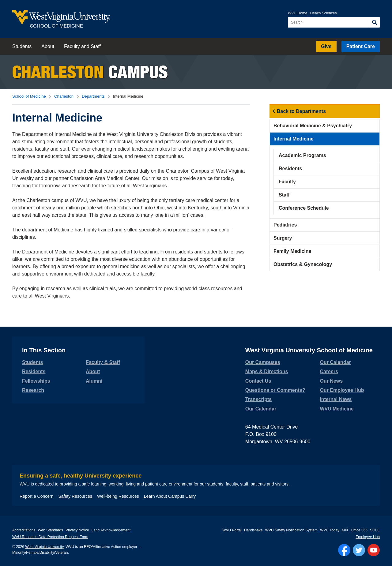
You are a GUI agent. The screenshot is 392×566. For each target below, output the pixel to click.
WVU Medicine (337, 409)
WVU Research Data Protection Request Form (50, 537)
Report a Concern (37, 496)
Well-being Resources (118, 496)
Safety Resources (75, 496)
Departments (93, 96)
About (48, 46)
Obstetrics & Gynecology (303, 264)
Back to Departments (301, 111)
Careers (329, 371)
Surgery (283, 238)
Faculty (287, 182)
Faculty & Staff (103, 362)
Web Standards (50, 530)
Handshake (253, 530)
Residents (290, 169)
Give (326, 46)
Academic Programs (302, 155)
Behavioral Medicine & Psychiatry (313, 126)
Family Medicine (292, 251)
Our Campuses (263, 362)
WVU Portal (232, 530)
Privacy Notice (77, 530)
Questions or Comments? (275, 390)
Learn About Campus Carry (170, 496)
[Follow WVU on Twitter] (359, 550)
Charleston (64, 96)
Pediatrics (285, 225)
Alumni (94, 381)
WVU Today (330, 530)
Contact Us (258, 381)
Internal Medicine (294, 139)
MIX (345, 530)
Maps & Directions (267, 371)
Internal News (336, 399)
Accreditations (24, 530)
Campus (90, 72)
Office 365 (359, 530)
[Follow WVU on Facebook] (344, 550)
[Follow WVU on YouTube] (374, 550)
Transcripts (258, 399)
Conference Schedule (304, 208)
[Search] (374, 22)
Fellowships (36, 381)
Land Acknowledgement (111, 530)
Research (33, 390)
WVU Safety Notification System (291, 530)
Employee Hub (368, 537)
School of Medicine (29, 96)
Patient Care (361, 46)
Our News (331, 381)
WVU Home (298, 13)
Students (22, 46)
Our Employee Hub (342, 390)
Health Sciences (324, 13)
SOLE (375, 530)
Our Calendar (261, 409)
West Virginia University (44, 547)
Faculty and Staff (82, 46)
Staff (284, 195)
